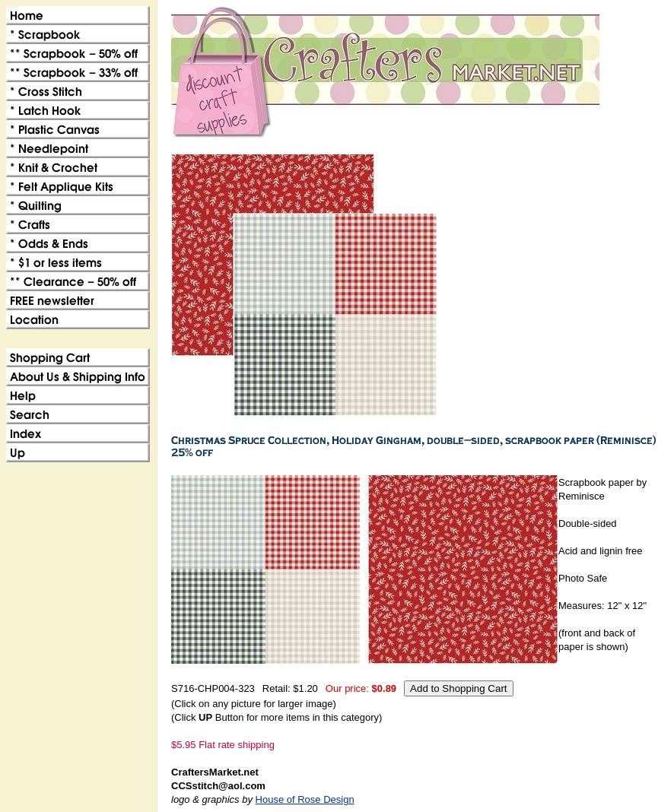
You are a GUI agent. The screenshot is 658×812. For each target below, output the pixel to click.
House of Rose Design (305, 799)
